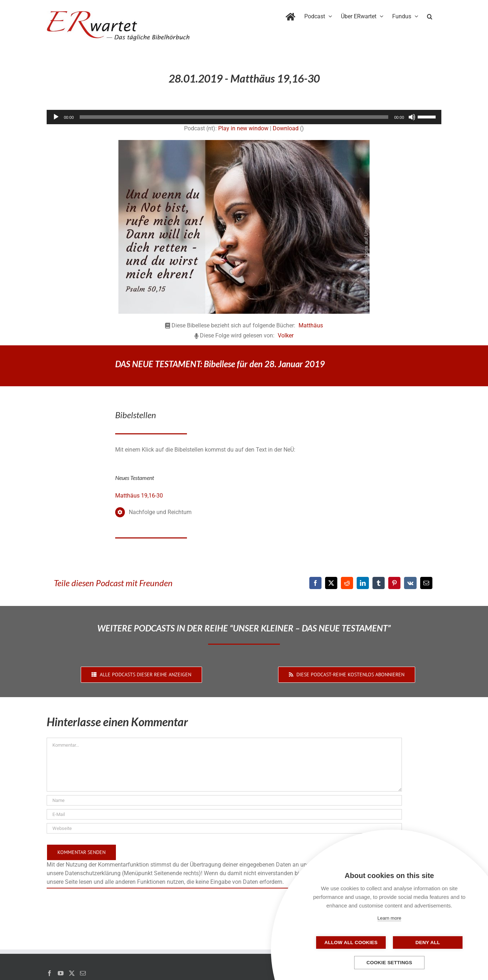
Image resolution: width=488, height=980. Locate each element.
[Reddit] (347, 583)
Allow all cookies (353, 942)
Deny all (425, 942)
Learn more (389, 918)
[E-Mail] (426, 583)
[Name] (224, 800)
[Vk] (410, 583)
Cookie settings (389, 963)
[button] (430, 15)
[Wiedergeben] (56, 117)
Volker (286, 335)
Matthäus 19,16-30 (139, 496)
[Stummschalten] (412, 117)
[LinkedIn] (363, 583)
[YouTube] (61, 973)
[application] (244, 117)
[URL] (224, 828)
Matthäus (311, 325)
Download (286, 128)
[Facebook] (315, 583)
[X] (331, 583)
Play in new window (243, 128)
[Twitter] (72, 973)
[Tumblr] (379, 583)
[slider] (234, 117)
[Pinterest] (394, 583)
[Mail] (83, 973)
